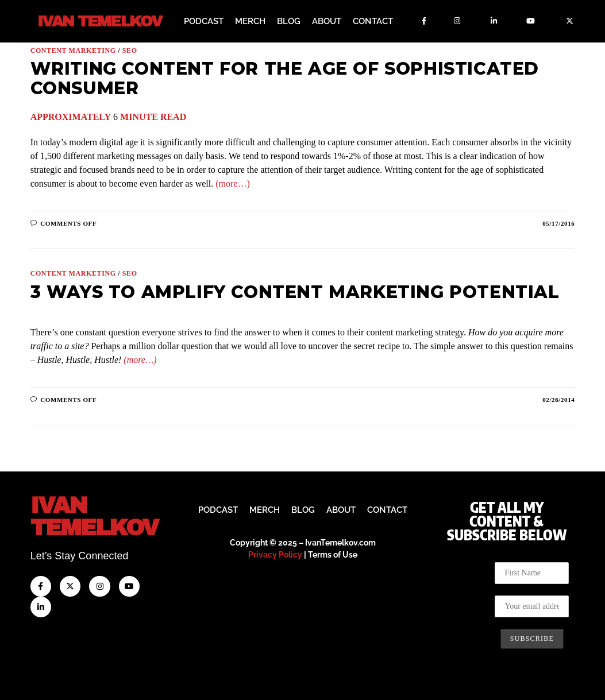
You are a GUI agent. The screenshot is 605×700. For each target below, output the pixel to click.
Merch (250, 21)
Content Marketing (73, 50)
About (327, 21)
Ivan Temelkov (99, 22)
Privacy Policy (275, 554)
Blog (289, 21)
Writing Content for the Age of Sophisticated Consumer (285, 78)
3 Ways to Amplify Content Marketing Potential (295, 291)
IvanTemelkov (95, 516)
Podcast (204, 21)
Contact (373, 21)
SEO (130, 50)
